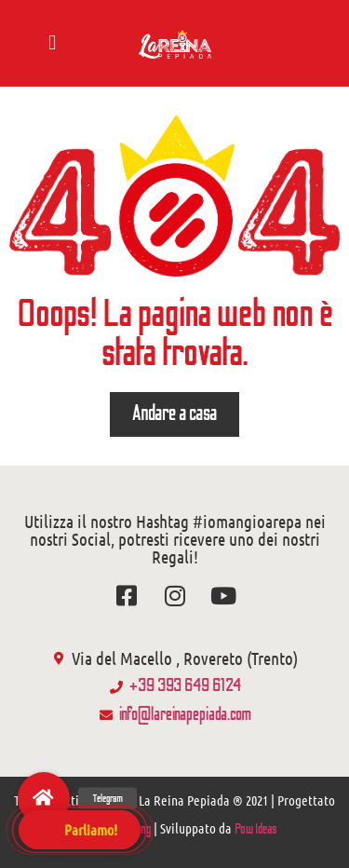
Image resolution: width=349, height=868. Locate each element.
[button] (53, 43)
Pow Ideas (255, 829)
